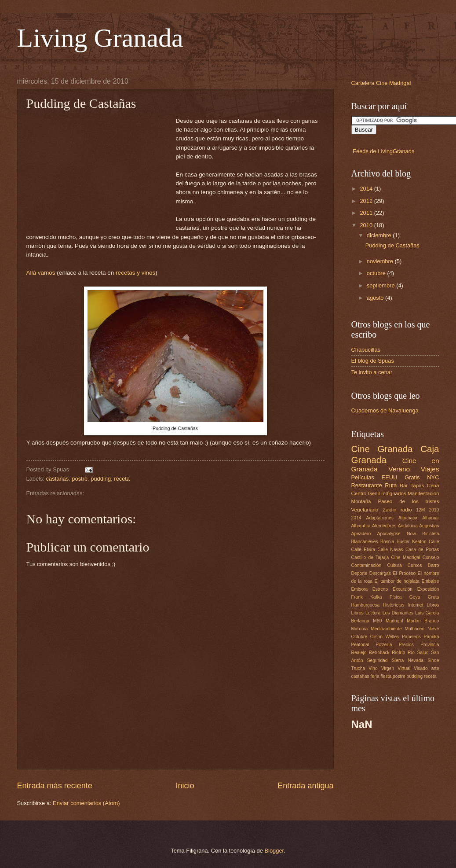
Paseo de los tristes (408, 501)
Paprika (432, 637)
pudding (101, 479)
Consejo (431, 557)
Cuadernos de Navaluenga (385, 410)
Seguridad (378, 660)
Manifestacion (423, 493)
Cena (433, 485)
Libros (433, 605)
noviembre (381, 261)
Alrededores (384, 526)
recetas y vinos (135, 273)
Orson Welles (385, 637)
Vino (373, 668)
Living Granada (100, 38)
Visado (421, 668)
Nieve (433, 629)
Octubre (359, 637)
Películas (363, 477)
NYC (433, 477)
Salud (423, 653)
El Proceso (405, 573)
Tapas (418, 485)
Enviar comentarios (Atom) (86, 803)
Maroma (360, 629)
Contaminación (367, 565)
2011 (367, 213)
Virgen (388, 668)
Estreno (380, 589)
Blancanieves (365, 542)
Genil (374, 493)
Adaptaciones (380, 518)
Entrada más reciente (55, 786)
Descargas (380, 573)
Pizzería (384, 645)
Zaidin (390, 510)
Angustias (429, 526)
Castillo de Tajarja (370, 557)
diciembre (380, 235)
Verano (399, 469)
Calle (434, 542)
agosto (376, 298)
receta (122, 479)
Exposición (428, 589)
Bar (404, 485)
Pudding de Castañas (392, 245)
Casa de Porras (422, 550)
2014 (367, 189)
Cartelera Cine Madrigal (381, 83)
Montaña (361, 501)
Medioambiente (386, 629)
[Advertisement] (101, 172)
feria (375, 676)
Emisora (360, 589)
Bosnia (387, 542)
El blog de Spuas (373, 361)
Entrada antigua (305, 786)
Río (411, 653)
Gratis (412, 477)
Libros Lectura (366, 613)
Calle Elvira (363, 550)
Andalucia (408, 526)
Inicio (185, 786)
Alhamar (430, 518)
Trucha (358, 668)
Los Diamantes (398, 613)
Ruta (391, 485)
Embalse (430, 581)
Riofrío (398, 653)
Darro (434, 565)
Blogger (274, 851)
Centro (359, 493)
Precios (406, 645)
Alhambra (361, 526)
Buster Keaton (412, 542)
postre (80, 479)
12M (420, 510)
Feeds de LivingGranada (384, 151)
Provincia (430, 645)
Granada (395, 449)
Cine (361, 449)
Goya (415, 597)
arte (435, 668)
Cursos (415, 565)
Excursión (403, 589)
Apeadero (361, 534)
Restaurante (367, 485)
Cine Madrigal (406, 557)
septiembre (381, 285)
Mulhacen (415, 629)
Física (396, 597)
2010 (367, 225)
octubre (377, 273)
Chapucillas (366, 350)
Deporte (359, 573)
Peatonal (360, 645)
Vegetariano (365, 510)
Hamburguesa (366, 605)
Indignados (394, 493)
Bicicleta (430, 534)
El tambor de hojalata (397, 581)
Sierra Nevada (408, 660)
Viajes (430, 469)
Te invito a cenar (372, 372)
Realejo (359, 653)
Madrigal (394, 621)
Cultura (394, 565)
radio (406, 510)
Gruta (434, 597)
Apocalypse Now (397, 534)
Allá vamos (41, 273)
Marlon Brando (423, 621)
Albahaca (408, 518)
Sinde (433, 660)
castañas (58, 479)
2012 (367, 201)
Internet (416, 605)
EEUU (390, 477)
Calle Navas (390, 550)
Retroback (379, 653)
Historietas (394, 605)
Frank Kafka (367, 597)
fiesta (386, 676)
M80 (377, 621)
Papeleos (411, 637)
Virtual (404, 668)
